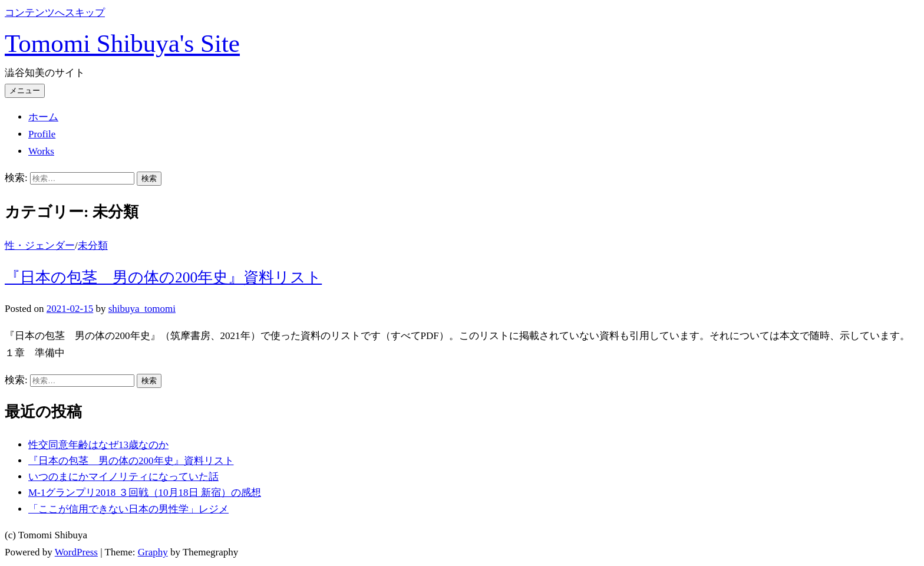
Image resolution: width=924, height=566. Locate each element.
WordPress (76, 552)
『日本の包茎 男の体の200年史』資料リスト (163, 277)
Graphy (153, 552)
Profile (42, 134)
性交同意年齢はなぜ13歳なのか (98, 445)
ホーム (43, 117)
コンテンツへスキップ (55, 13)
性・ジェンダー (40, 246)
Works (41, 151)
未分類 (93, 246)
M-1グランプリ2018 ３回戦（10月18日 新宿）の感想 (145, 493)
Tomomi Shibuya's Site (122, 43)
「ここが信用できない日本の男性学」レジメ (128, 509)
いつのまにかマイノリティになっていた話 (123, 477)
